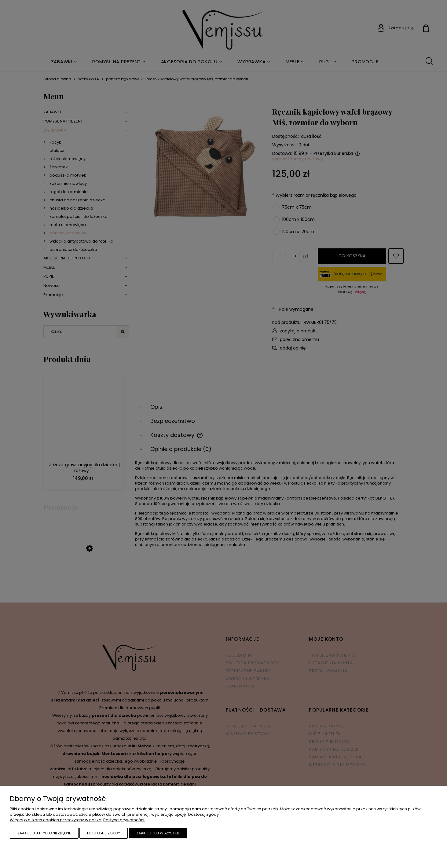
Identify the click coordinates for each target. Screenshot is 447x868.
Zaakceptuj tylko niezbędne (44, 833)
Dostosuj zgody (104, 833)
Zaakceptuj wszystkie (158, 833)
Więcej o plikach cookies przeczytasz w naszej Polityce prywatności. (77, 820)
